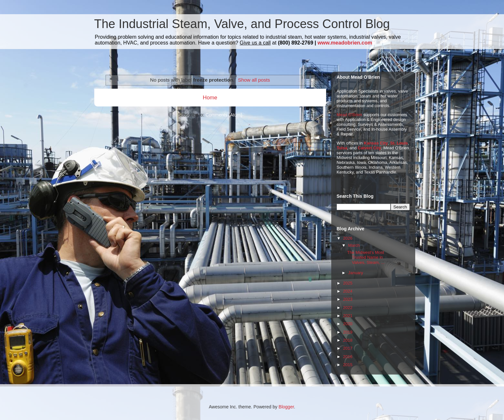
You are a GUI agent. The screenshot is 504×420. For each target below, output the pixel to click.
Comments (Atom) (224, 115)
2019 (348, 332)
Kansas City (376, 143)
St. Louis (399, 143)
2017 (348, 348)
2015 (348, 365)
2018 (348, 340)
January (355, 273)
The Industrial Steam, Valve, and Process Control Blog (242, 24)
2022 (348, 308)
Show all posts (254, 80)
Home (210, 98)
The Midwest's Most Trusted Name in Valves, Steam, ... (366, 257)
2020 (348, 324)
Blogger (286, 407)
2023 (348, 299)
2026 (348, 238)
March (354, 245)
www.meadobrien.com (345, 43)
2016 (348, 357)
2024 (348, 291)
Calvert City (369, 148)
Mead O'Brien (350, 115)
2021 (348, 316)
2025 (348, 283)
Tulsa (342, 148)
